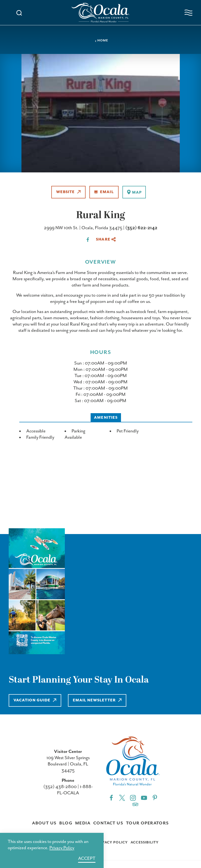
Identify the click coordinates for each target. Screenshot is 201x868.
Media (83, 823)
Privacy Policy (112, 842)
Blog (66, 823)
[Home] (100, 13)
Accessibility (145, 842)
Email (104, 192)
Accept (87, 858)
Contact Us (108, 823)
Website (68, 192)
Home (101, 41)
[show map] (134, 192)
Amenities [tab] (106, 418)
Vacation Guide (35, 700)
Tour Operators (147, 823)
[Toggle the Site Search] (19, 12)
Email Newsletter (97, 700)
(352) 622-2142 (141, 228)
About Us (44, 823)
